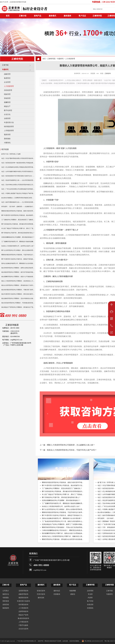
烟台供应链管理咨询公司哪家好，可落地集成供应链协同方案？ (18, 303)
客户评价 (90, 601)
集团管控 (7, 78)
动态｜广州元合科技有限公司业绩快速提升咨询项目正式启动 (18, 189)
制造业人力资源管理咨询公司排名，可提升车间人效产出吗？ (72, 450)
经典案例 (57, 594)
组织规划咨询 (23, 605)
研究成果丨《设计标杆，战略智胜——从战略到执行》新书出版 (18, 207)
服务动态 (57, 591)
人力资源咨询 (23, 608)
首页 (44, 59)
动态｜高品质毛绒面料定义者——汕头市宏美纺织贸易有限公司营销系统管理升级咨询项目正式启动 (18, 180)
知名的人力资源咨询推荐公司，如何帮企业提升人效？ (18, 246)
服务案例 (67, 16)
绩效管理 (7, 94)
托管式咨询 (41, 594)
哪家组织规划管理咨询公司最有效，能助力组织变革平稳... (63, 482)
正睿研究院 (51, 59)
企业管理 (7, 82)
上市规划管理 (9, 131)
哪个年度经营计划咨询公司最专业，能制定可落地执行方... (63, 515)
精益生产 (7, 106)
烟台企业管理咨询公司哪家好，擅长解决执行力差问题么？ (18, 285)
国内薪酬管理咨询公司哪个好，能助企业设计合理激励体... (63, 533)
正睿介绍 (6, 585)
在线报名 (90, 608)
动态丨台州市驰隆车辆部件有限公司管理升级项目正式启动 (18, 172)
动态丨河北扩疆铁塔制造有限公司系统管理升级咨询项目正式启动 (18, 158)
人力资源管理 (9, 86)
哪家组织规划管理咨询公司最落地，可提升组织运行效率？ (18, 255)
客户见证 (82, 16)
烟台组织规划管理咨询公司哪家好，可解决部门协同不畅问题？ (18, 290)
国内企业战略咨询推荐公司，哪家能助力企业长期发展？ (18, 263)
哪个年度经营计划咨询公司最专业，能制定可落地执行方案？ (18, 259)
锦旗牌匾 (73, 591)
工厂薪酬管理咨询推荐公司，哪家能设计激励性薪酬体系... (63, 503)
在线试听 (90, 605)
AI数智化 (7, 143)
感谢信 (73, 594)
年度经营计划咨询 (23, 601)
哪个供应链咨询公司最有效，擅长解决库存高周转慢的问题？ (18, 224)
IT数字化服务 (23, 625)
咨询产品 (38, 16)
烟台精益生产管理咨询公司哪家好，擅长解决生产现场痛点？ (18, 307)
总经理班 (90, 591)
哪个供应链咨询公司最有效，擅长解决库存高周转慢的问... (63, 491)
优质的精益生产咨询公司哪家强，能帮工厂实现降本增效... (63, 524)
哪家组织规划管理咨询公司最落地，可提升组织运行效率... (63, 512)
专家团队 (6, 598)
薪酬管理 (7, 102)
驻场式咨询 (41, 591)
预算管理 (7, 135)
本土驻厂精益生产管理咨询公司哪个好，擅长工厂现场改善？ (18, 228)
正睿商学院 (97, 16)
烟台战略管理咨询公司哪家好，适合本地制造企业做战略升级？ (18, 298)
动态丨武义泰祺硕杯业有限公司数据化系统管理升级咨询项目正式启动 (18, 167)
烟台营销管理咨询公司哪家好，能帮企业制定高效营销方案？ (18, 268)
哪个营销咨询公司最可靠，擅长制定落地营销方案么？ (18, 233)
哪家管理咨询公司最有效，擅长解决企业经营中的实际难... (63, 539)
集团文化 (6, 594)
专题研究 (18, 70)
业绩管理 (7, 118)
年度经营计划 (9, 122)
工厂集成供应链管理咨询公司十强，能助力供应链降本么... (63, 521)
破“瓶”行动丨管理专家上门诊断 (11, 154)
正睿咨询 (108, 73)
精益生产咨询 (23, 615)
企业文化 (7, 114)
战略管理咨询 (23, 594)
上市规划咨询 (23, 622)
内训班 (90, 598)
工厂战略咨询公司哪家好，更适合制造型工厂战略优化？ (18, 220)
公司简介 (6, 591)
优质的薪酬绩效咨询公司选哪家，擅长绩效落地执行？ (18, 237)
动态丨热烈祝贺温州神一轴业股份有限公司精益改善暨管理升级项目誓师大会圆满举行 (18, 163)
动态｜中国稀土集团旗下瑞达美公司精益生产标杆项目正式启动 (18, 193)
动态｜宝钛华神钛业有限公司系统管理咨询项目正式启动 (18, 185)
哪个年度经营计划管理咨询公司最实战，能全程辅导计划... (63, 485)
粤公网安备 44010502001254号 (92, 641)
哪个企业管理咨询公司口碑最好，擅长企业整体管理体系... (63, 509)
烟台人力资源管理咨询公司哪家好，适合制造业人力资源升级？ (18, 281)
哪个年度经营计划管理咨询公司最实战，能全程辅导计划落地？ (18, 215)
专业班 (90, 594)
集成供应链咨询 (23, 618)
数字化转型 (8, 110)
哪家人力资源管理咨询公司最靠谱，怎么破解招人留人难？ (71, 445)
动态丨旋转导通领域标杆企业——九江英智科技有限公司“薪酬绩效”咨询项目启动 (18, 202)
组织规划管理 (9, 127)
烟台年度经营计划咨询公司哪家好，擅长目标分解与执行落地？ (18, 294)
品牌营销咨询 (23, 611)
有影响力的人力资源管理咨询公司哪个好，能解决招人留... (63, 536)
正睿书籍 (18, 66)
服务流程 (41, 598)
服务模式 (52, 16)
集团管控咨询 (23, 598)
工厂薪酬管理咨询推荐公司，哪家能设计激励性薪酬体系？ (18, 242)
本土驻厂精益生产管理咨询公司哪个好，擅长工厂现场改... (63, 494)
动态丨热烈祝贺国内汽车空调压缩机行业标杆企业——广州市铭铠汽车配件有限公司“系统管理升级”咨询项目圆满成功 (18, 176)
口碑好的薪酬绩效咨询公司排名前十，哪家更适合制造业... (63, 530)
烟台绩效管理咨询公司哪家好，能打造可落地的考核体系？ (18, 272)
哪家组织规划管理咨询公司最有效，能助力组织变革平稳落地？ (18, 211)
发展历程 (6, 605)
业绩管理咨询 (23, 591)
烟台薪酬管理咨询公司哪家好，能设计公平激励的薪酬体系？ (18, 277)
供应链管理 (8, 90)
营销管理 (7, 98)
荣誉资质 (6, 601)
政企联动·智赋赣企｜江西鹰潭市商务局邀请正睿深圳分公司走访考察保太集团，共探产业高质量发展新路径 (18, 198)
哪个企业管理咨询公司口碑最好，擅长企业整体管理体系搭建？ (18, 250)
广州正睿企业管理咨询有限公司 (26, 641)
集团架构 (6, 608)
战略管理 (7, 74)
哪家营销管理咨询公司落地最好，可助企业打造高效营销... (63, 527)
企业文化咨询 (23, 629)
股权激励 (7, 139)
